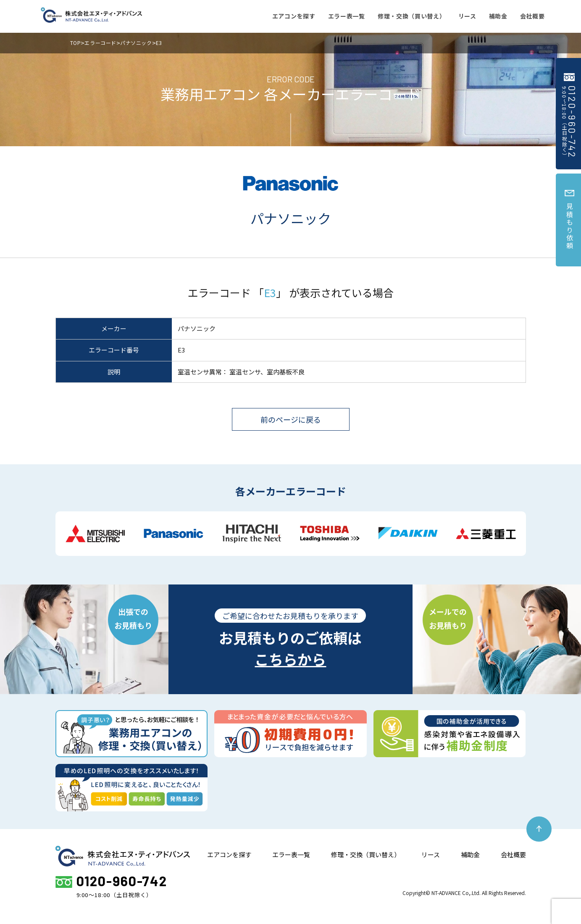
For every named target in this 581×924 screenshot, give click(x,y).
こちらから (290, 659)
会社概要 (513, 854)
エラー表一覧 (291, 854)
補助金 (470, 854)
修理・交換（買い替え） (366, 854)
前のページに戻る (291, 419)
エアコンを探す (229, 854)
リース (431, 854)
